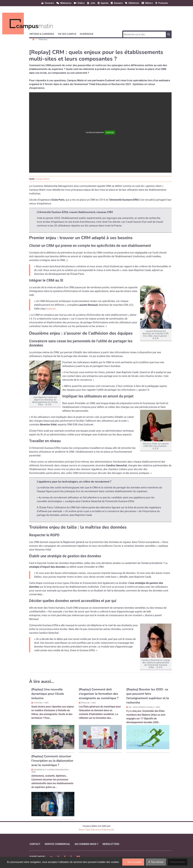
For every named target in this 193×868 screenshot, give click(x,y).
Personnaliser (178, 862)
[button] (43, 34)
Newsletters (111, 844)
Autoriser (110, 132)
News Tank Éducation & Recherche (96, 830)
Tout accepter (133, 862)
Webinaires (43, 39)
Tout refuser (156, 862)
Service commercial (57, 844)
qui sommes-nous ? (86, 844)
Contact (35, 844)
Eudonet (51, 309)
